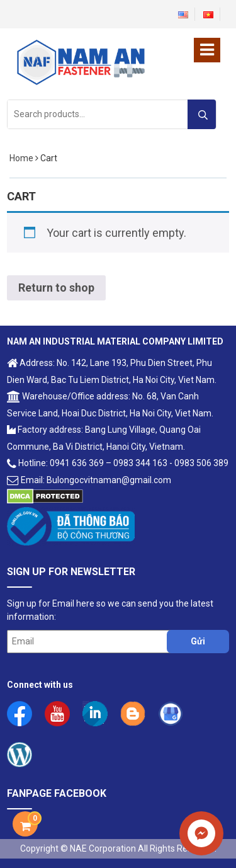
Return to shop (56, 288)
